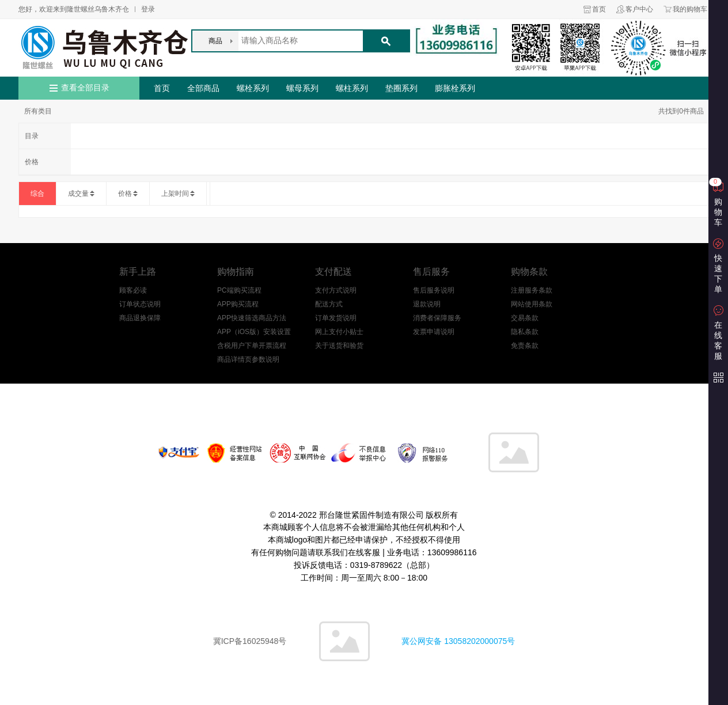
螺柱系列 (352, 88)
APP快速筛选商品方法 (252, 318)
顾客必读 (133, 290)
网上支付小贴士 (339, 332)
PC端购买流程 (239, 290)
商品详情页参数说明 (248, 359)
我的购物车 (690, 9)
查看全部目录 (85, 88)
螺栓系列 (253, 88)
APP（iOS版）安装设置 (254, 332)
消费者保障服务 (437, 318)
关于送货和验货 (339, 346)
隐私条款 (525, 332)
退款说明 (427, 304)
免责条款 (525, 346)
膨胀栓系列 (455, 88)
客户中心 (639, 9)
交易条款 (525, 318)
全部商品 (203, 88)
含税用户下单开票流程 (252, 346)
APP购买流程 (238, 304)
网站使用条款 (532, 304)
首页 (599, 9)
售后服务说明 (434, 290)
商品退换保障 (140, 318)
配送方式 (329, 304)
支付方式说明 (336, 290)
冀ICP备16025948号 (250, 641)
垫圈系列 (401, 88)
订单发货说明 (336, 318)
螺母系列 (302, 88)
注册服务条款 (532, 290)
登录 (148, 9)
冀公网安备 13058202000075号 (458, 641)
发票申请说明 (434, 332)
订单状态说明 (140, 304)
